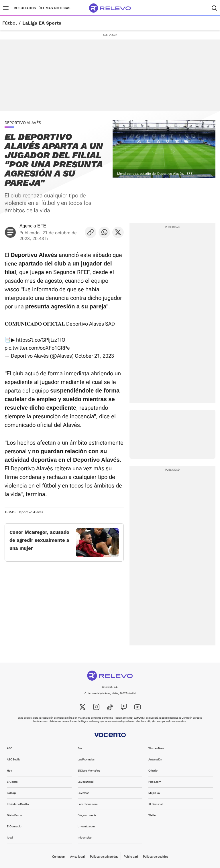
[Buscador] (214, 8)
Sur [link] (80, 748)
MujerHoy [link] (154, 793)
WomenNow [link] (156, 748)
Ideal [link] (10, 838)
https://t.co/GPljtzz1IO (41, 340)
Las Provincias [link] (86, 759)
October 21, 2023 (94, 356)
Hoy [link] (9, 771)
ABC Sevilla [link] (13, 759)
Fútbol (10, 23)
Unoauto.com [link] (86, 826)
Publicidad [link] (131, 857)
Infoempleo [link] (85, 838)
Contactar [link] (58, 857)
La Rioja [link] (11, 793)
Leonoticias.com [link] (88, 804)
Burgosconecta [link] (87, 815)
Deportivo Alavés (30, 512)
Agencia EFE (33, 226)
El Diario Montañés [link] (89, 771)
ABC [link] (9, 748)
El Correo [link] (12, 782)
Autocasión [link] (155, 759)
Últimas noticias (54, 8)
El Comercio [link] (14, 826)
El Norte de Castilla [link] (18, 804)
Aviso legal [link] (77, 857)
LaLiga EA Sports (42, 23)
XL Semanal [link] (155, 804)
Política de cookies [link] (155, 857)
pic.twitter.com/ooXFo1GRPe (37, 348)
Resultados (25, 8)
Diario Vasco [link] (14, 815)
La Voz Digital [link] (86, 782)
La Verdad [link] (84, 793)
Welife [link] (152, 815)
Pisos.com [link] (155, 782)
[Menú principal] (6, 8)
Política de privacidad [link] (104, 857)
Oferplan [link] (153, 771)
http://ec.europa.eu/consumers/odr (166, 721)
